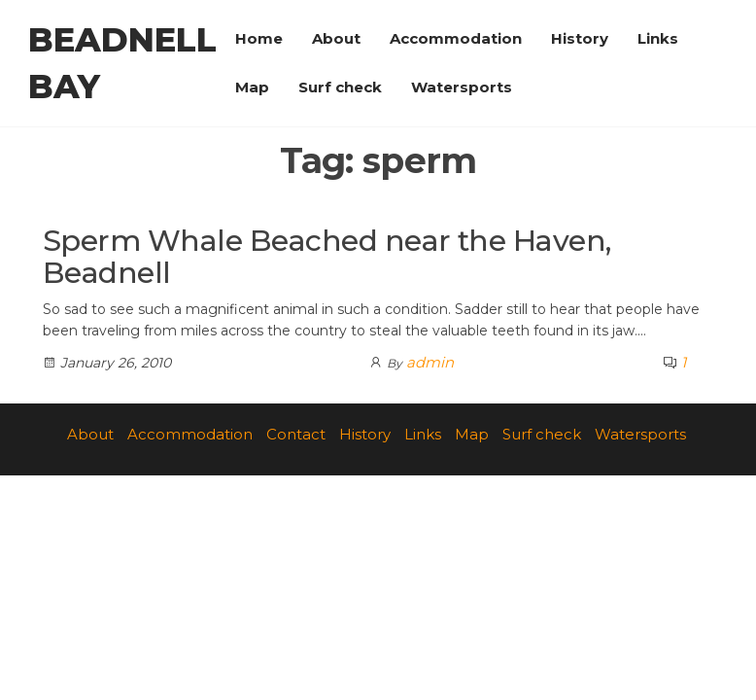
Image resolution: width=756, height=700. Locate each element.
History (580, 38)
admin (430, 362)
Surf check (340, 87)
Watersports (462, 87)
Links (658, 38)
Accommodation (456, 38)
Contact (296, 434)
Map (252, 87)
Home (259, 38)
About (336, 38)
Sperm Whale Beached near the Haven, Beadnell (327, 257)
